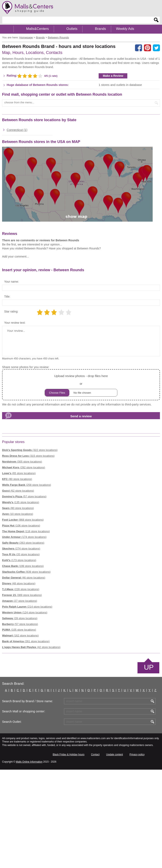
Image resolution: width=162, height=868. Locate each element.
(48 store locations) (19, 583)
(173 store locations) (19, 560)
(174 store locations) (24, 537)
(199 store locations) (23, 566)
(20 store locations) (21, 554)
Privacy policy (137, 754)
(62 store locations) (18, 491)
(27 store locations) (20, 601)
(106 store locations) (21, 526)
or (81, 385)
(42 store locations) (31, 647)
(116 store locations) (26, 531)
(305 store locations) (22, 462)
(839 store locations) (26, 572)
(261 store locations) (26, 641)
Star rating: (11, 311)
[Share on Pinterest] (147, 48)
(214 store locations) (27, 607)
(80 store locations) (17, 479)
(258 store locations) (27, 485)
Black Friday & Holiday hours (69, 754)
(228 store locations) (21, 589)
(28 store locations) (20, 618)
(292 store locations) (24, 467)
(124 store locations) (25, 612)
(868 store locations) (23, 520)
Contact (95, 754)
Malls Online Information (29, 762)
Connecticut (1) (17, 130)
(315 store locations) (28, 456)
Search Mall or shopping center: (24, 711)
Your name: (12, 282)
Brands (100, 29)
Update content (115, 754)
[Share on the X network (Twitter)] (156, 48)
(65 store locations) (19, 473)
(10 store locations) (18, 514)
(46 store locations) (24, 578)
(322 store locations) (30, 450)
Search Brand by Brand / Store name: (28, 701)
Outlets (72, 29)
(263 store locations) (23, 543)
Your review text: (15, 323)
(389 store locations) (22, 595)
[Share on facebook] (139, 48)
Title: (7, 297)
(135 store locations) (21, 502)
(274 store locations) (21, 549)
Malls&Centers (37, 29)
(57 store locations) (24, 496)
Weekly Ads (125, 29)
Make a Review (113, 76)
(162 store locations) (20, 635)
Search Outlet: (12, 722)
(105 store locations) (19, 630)
